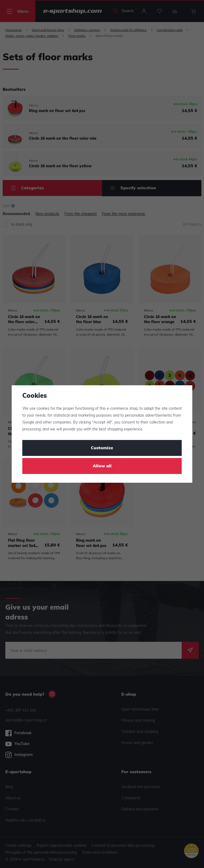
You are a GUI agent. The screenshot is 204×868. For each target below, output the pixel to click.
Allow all (102, 466)
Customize (102, 448)
